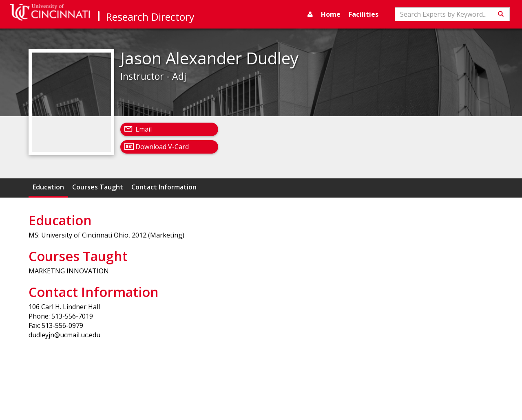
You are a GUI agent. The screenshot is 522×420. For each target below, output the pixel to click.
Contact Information (164, 187)
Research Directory (150, 17)
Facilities (364, 14)
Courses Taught (98, 187)
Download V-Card (162, 147)
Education (48, 187)
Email (144, 129)
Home (331, 14)
